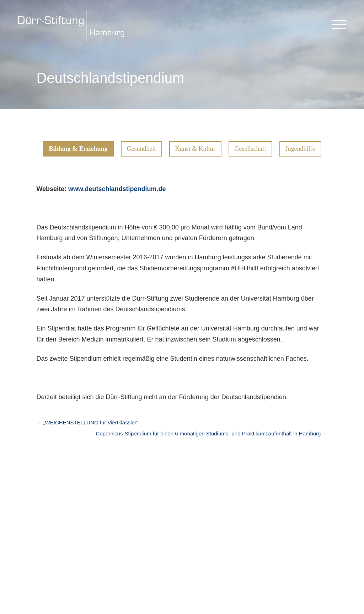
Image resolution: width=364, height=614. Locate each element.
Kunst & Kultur (195, 149)
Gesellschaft (250, 149)
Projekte (126, 487)
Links (30, 527)
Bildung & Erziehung (78, 149)
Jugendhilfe (300, 149)
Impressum (293, 516)
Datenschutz (295, 533)
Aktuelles (42, 507)
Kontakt (288, 550)
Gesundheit (141, 149)
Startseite (43, 487)
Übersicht (118, 503)
